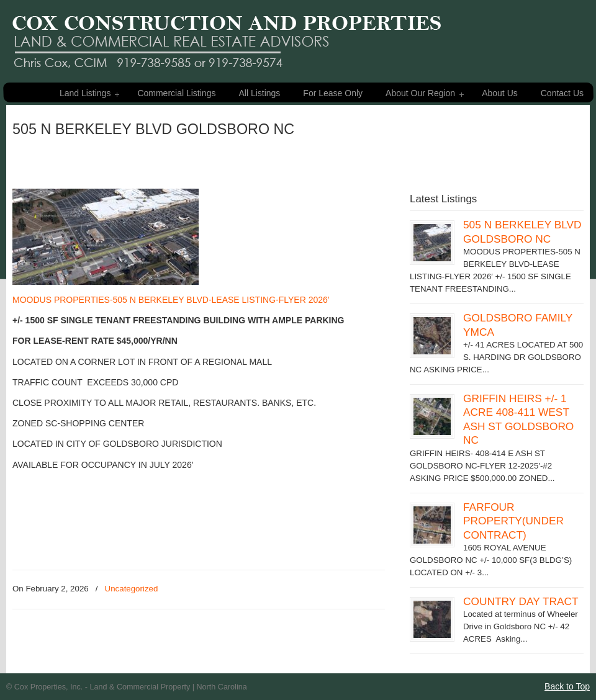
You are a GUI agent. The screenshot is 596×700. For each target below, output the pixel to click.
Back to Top (567, 686)
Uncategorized (132, 589)
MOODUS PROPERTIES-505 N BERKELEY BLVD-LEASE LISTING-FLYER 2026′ (171, 300)
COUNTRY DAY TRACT (521, 601)
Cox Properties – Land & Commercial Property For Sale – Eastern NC (227, 36)
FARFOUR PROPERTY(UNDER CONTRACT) (513, 521)
